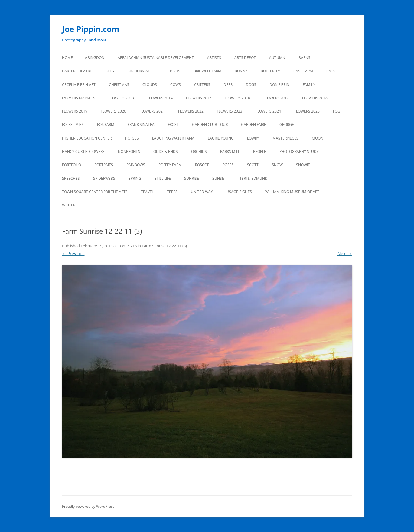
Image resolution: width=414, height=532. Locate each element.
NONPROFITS (129, 151)
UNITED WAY (202, 192)
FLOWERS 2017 (276, 98)
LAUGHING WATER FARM (173, 138)
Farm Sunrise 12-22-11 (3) (164, 246)
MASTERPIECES (285, 138)
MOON (318, 138)
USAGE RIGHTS (239, 192)
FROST (173, 125)
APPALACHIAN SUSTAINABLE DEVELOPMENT (156, 58)
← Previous (73, 253)
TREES (172, 192)
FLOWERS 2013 (121, 98)
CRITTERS (202, 85)
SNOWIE (303, 165)
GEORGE (287, 125)
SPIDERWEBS (104, 178)
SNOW (277, 165)
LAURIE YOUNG (221, 138)
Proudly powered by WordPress (88, 506)
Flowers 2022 (191, 111)
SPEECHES (71, 178)
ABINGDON (95, 58)
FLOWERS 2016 (237, 98)
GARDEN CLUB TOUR (210, 125)
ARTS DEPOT (245, 58)
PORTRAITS (104, 165)
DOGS (251, 85)
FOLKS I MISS (73, 125)
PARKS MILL (230, 151)
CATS (331, 71)
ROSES (228, 165)
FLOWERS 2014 (160, 98)
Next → (345, 253)
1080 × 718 (127, 246)
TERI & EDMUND (254, 178)
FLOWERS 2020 (113, 111)
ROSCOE (202, 165)
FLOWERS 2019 (75, 111)
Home (67, 58)
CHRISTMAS (119, 85)
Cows (176, 85)
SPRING (135, 178)
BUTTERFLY (270, 71)
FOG (337, 111)
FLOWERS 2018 (315, 98)
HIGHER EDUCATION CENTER (87, 138)
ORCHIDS (199, 151)
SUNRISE (192, 178)
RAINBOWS (136, 165)
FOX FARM (106, 125)
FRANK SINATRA (141, 125)
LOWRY (253, 138)
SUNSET (219, 178)
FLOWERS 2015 (199, 98)
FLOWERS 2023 (230, 111)
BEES (110, 71)
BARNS (304, 58)
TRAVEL (147, 192)
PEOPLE (260, 151)
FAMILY (309, 85)
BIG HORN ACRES (142, 71)
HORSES (132, 138)
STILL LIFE (163, 178)
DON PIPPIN (279, 85)
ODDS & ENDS (166, 151)
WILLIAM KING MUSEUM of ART (292, 192)
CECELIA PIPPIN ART (79, 85)
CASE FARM (303, 71)
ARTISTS (214, 58)
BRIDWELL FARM (207, 71)
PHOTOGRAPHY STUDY (299, 151)
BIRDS (175, 71)
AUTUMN (277, 58)
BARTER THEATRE (77, 71)
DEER (228, 85)
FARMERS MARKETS (79, 98)
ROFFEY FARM (170, 165)
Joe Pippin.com (91, 29)
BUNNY (241, 71)
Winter (69, 205)
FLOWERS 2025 (307, 111)
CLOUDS (150, 85)
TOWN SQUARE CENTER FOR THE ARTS (95, 192)
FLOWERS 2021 (152, 111)
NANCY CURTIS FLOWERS (83, 151)
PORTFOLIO (72, 165)
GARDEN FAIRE (254, 125)
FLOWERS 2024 (268, 111)
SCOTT (253, 165)
